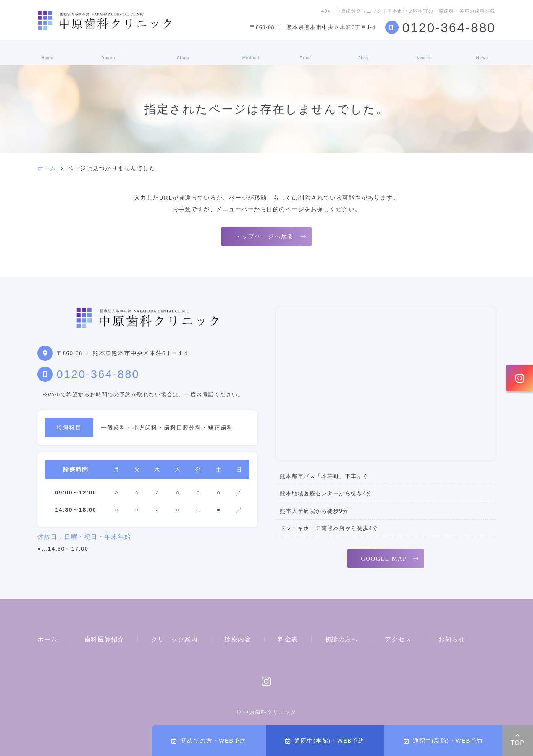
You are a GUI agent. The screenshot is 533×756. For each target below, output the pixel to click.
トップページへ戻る (264, 236)
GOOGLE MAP (384, 559)
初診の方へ (363, 53)
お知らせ (482, 53)
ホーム (48, 53)
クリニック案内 (183, 53)
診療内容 (251, 53)
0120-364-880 (98, 374)
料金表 (306, 53)
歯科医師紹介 (109, 53)
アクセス (425, 53)
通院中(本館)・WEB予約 (325, 741)
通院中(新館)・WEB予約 (443, 741)
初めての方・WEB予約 (209, 741)
